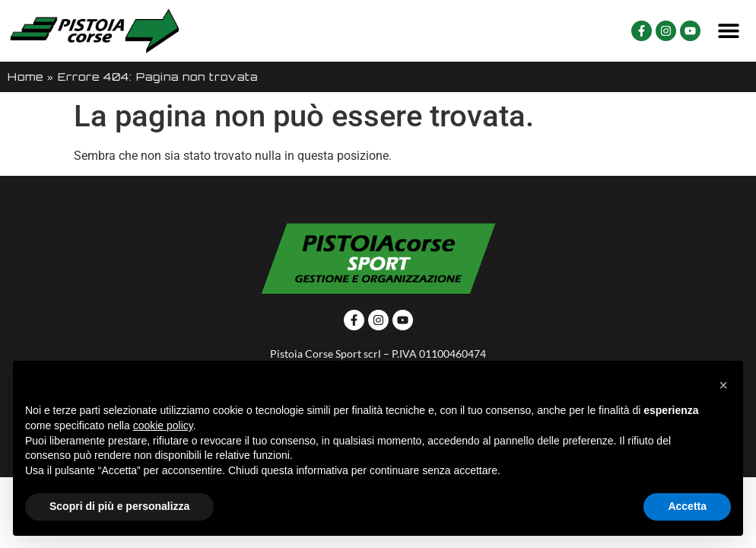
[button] (729, 31)
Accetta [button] (687, 506)
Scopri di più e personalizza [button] (119, 506)
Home (25, 76)
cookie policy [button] (163, 425)
